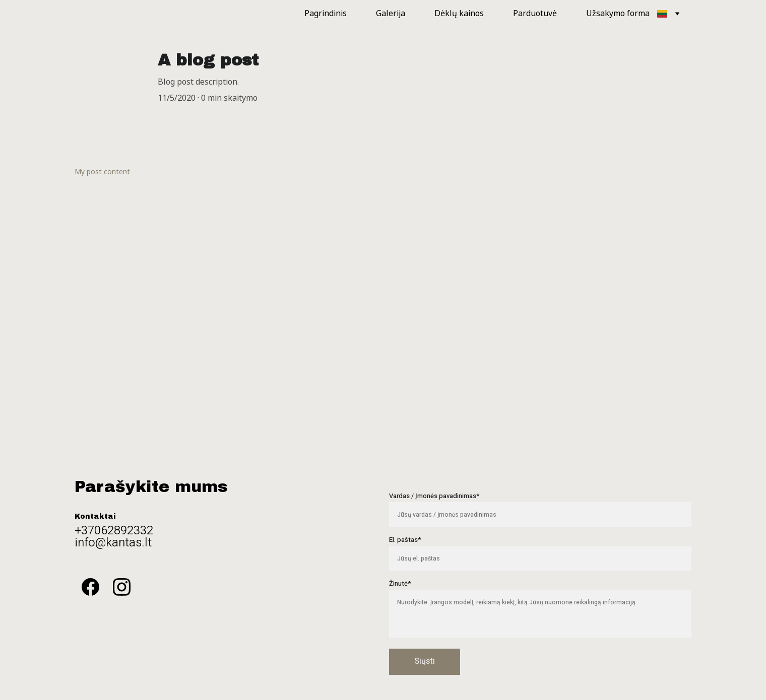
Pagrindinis (326, 13)
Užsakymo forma (618, 13)
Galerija (391, 13)
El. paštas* (405, 540)
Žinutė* (400, 583)
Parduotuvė (535, 13)
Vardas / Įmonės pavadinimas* (434, 496)
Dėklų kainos (459, 13)
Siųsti (425, 661)
